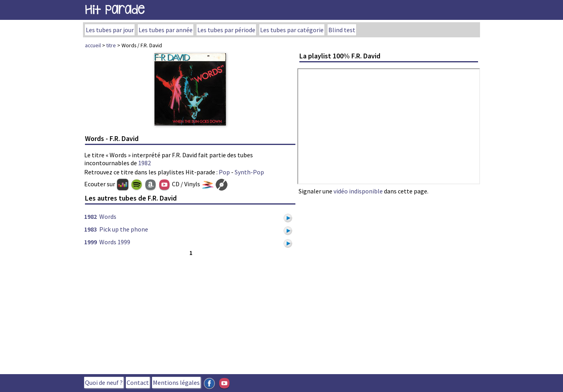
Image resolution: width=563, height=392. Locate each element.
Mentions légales (176, 382)
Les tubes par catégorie (292, 30)
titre (111, 45)
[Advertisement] (190, 313)
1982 (145, 163)
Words (108, 216)
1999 (91, 242)
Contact (138, 382)
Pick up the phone (124, 229)
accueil (93, 45)
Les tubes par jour (110, 30)
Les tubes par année (166, 30)
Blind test (342, 30)
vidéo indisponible (358, 191)
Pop (224, 172)
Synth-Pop (249, 172)
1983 (91, 229)
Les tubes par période (226, 30)
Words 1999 (115, 242)
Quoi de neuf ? (104, 382)
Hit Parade (115, 10)
